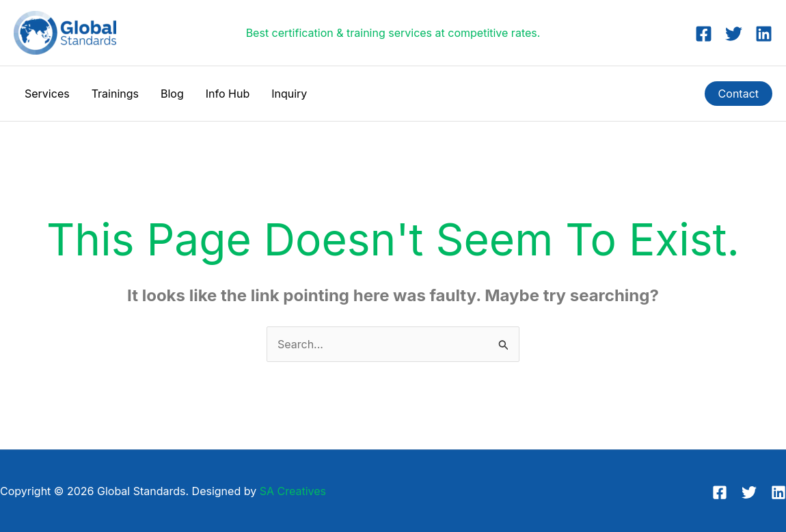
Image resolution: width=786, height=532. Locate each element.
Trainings (115, 94)
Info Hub (228, 94)
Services (47, 94)
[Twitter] (734, 34)
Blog (172, 94)
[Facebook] (704, 34)
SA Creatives (293, 491)
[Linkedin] (764, 34)
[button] (738, 94)
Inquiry (289, 94)
